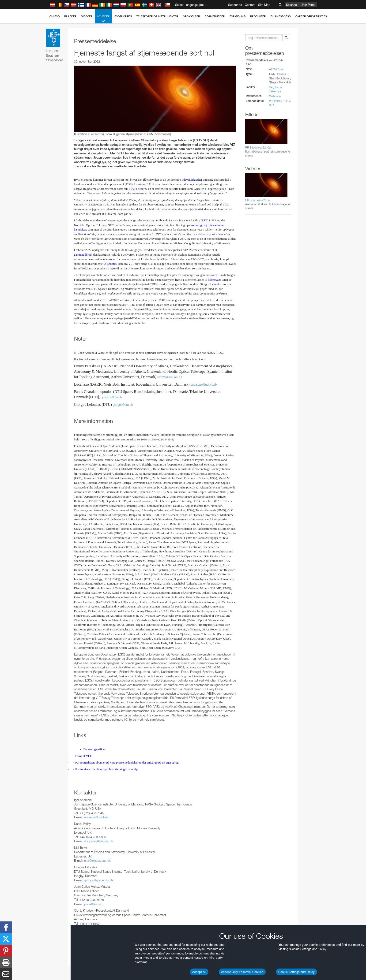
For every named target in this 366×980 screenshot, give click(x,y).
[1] (206, 189)
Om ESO (55, 16)
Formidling (238, 16)
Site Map (264, 5)
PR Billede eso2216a (258, 147)
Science (291, 5)
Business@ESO (281, 16)
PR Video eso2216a (257, 200)
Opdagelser (191, 16)
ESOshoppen (123, 16)
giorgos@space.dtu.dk (99, 880)
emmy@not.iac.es (170, 377)
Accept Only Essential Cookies (242, 972)
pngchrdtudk (112, 397)
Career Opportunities (311, 16)
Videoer (87, 16)
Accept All (199, 972)
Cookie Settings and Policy (296, 972)
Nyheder (104, 19)
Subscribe (235, 5)
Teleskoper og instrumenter (157, 16)
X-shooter (275, 96)
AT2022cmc (277, 69)
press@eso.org (94, 904)
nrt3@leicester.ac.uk (97, 861)
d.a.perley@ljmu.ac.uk (99, 841)
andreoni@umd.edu (97, 817)
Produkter (258, 16)
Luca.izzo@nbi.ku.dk (204, 384)
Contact (250, 5)
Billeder (70, 16)
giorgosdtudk (123, 405)
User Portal (308, 5)
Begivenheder (215, 16)
